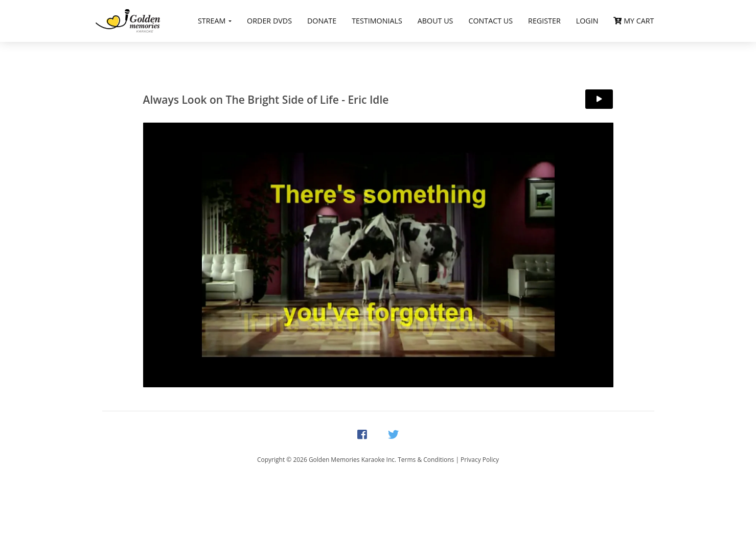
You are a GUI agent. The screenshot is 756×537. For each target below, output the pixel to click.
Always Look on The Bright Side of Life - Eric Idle (266, 100)
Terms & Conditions (426, 460)
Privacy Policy (480, 460)
